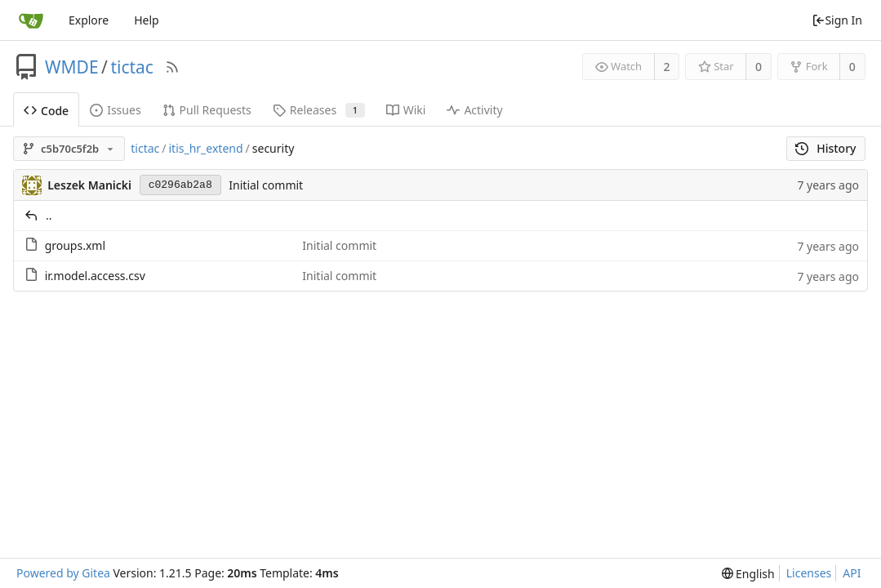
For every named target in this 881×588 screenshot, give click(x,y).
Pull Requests (207, 110)
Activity (474, 110)
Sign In (837, 20)
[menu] (748, 574)
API (852, 573)
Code (46, 111)
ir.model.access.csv (95, 276)
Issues (115, 110)
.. (49, 215)
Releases (319, 110)
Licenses (809, 573)
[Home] (31, 20)
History (826, 148)
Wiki (406, 110)
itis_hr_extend (205, 148)
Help (147, 20)
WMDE (72, 67)
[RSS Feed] (172, 67)
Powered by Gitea (63, 573)
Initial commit (266, 185)
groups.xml (75, 245)
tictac (132, 67)
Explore (89, 20)
